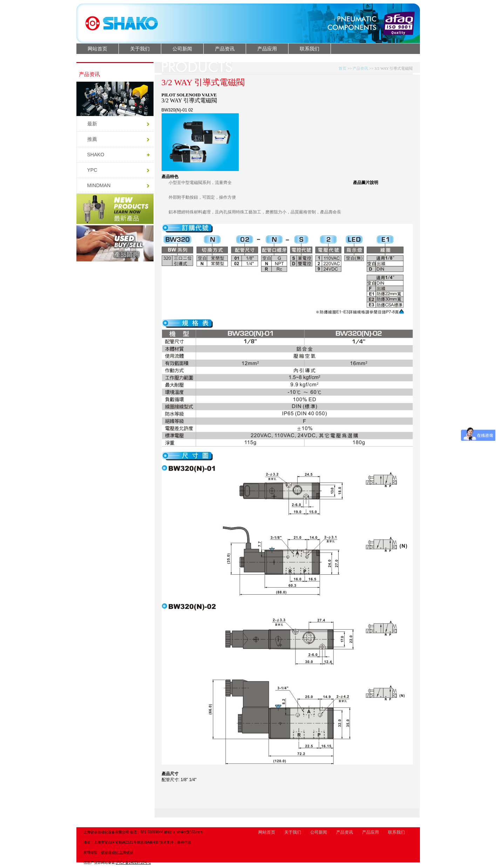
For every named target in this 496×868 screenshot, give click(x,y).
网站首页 (97, 49)
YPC (92, 170)
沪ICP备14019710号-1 (133, 863)
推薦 (92, 139)
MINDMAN (99, 185)
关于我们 (140, 49)
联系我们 (310, 49)
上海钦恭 (126, 852)
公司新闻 (182, 49)
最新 (92, 124)
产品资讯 (225, 49)
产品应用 (267, 49)
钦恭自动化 (110, 852)
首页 (342, 68)
